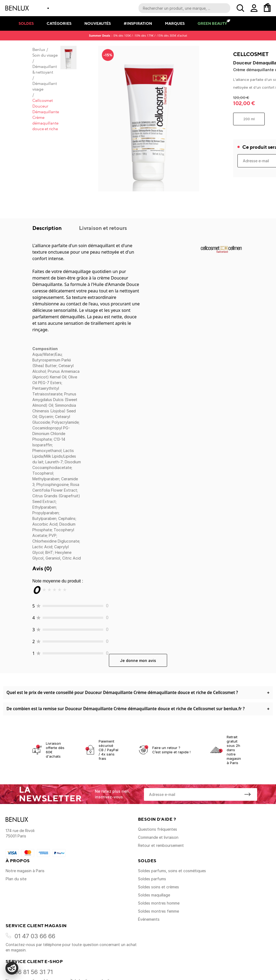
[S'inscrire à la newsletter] (247, 794)
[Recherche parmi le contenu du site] (184, 8)
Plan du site (16, 879)
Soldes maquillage (154, 895)
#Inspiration (138, 23)
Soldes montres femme (158, 911)
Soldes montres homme (159, 903)
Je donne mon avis (138, 660)
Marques (175, 23)
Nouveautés (98, 23)
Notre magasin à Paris (25, 871)
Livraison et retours (103, 228)
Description (48, 228)
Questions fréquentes (158, 829)
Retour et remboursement (161, 845)
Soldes (26, 23)
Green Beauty (212, 23)
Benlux (39, 50)
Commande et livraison (158, 837)
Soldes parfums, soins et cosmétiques (172, 871)
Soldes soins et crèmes (158, 887)
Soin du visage (45, 55)
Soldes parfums (152, 879)
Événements (149, 919)
